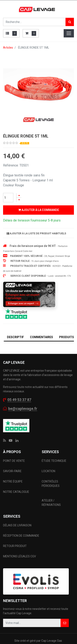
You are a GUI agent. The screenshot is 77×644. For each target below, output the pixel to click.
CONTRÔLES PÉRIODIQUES (51, 484)
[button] (65, 623)
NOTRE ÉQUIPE (13, 481)
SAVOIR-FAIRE (12, 471)
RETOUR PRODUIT (15, 546)
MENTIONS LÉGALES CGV (20, 556)
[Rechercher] (70, 22)
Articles (8, 48)
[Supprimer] (19, 200)
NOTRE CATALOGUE (16, 492)
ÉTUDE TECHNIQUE (54, 461)
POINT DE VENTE (14, 461)
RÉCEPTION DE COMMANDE (21, 536)
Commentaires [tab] (41, 337)
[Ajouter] (19, 195)
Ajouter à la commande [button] (39, 210)
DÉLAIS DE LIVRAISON (18, 525)
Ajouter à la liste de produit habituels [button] (36, 233)
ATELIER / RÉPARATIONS (51, 503)
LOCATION (49, 471)
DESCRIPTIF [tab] (15, 337)
